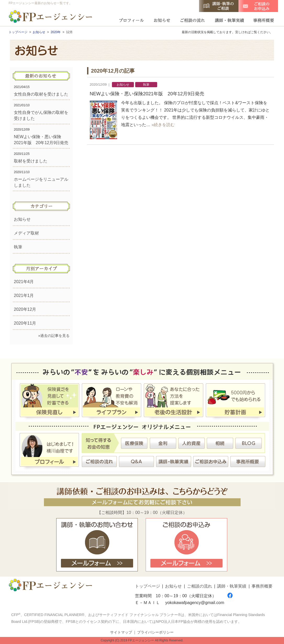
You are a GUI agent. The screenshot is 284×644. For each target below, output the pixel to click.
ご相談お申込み (211, 461)
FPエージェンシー (51, 17)
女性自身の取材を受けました (41, 94)
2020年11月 (25, 323)
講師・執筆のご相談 (219, 6)
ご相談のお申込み (258, 6)
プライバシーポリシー (155, 632)
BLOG (248, 443)
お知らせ (162, 20)
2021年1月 (24, 295)
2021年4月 (24, 282)
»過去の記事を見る (54, 336)
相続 (220, 443)
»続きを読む (163, 125)
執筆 (18, 247)
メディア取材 (26, 233)
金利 (163, 443)
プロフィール (131, 20)
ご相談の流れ (192, 20)
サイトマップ (121, 632)
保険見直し (50, 401)
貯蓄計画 (235, 401)
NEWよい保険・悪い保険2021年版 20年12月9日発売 (147, 94)
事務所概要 (262, 20)
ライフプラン (112, 401)
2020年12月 (25, 309)
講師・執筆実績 (229, 20)
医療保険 (134, 443)
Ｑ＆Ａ (137, 461)
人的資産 (191, 443)
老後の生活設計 (174, 401)
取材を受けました (31, 161)
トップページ (147, 586)
